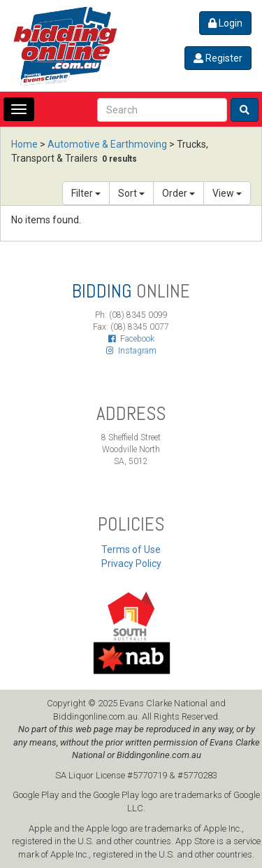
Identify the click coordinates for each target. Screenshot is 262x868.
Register (218, 58)
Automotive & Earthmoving (107, 144)
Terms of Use (131, 549)
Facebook (131, 339)
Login (225, 23)
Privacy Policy (131, 563)
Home (24, 144)
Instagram (131, 351)
